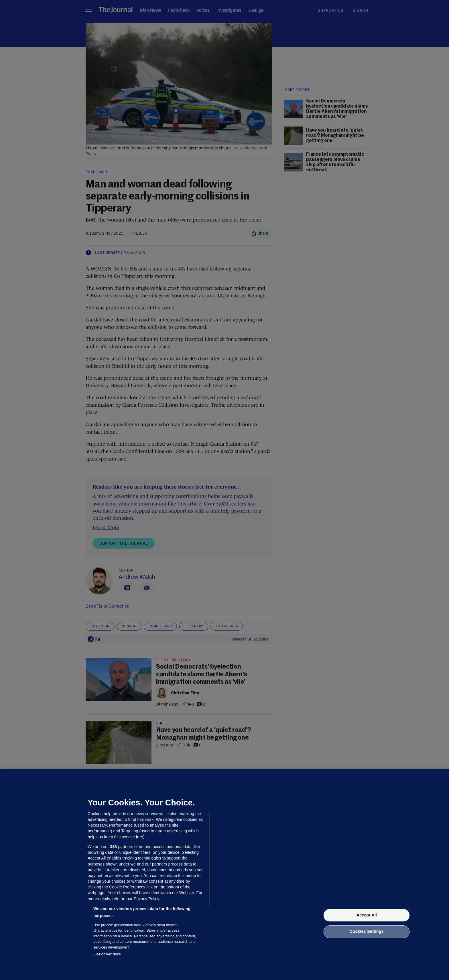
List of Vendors (107, 954)
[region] (224, 874)
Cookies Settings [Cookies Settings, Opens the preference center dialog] (367, 932)
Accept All (367, 915)
